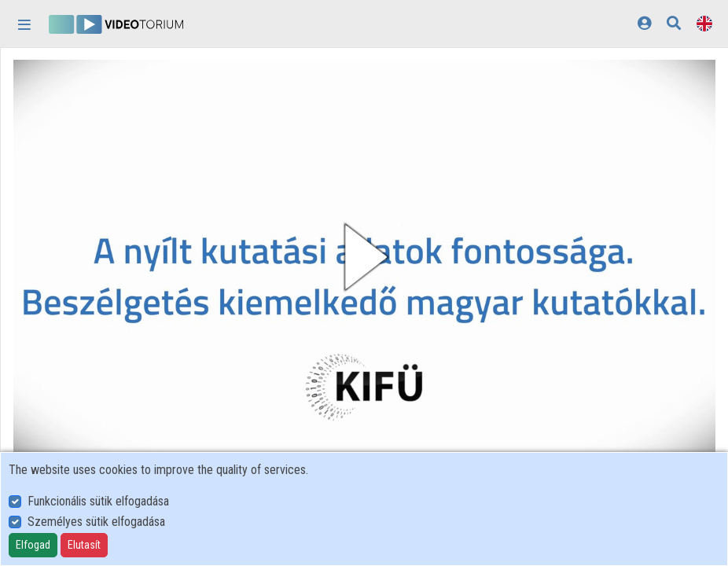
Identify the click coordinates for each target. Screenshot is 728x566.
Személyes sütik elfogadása (96, 522)
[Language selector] (704, 23)
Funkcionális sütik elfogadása (98, 501)
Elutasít (84, 545)
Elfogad (33, 545)
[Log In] (644, 23)
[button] (364, 257)
